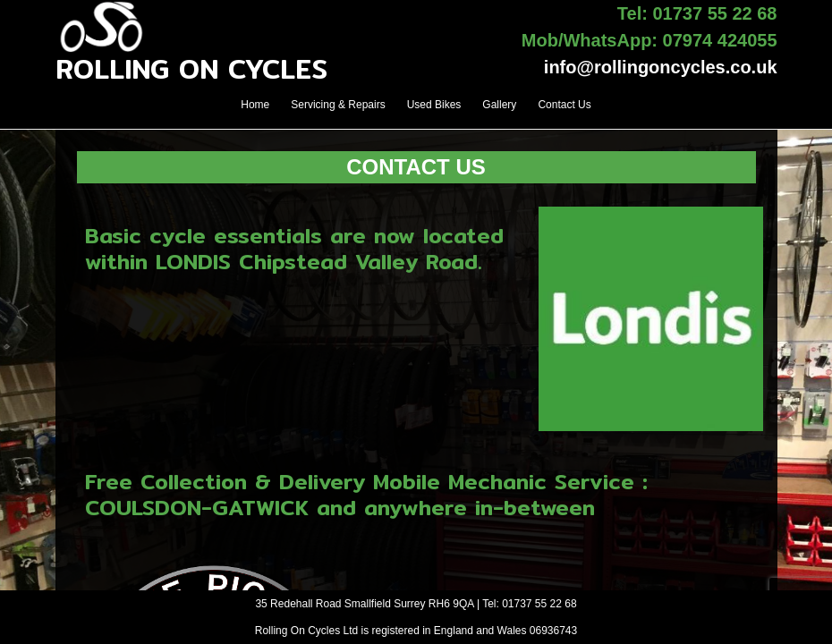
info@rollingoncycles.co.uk (661, 67)
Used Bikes (434, 105)
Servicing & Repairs (338, 105)
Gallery (499, 105)
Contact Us (564, 105)
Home (255, 105)
